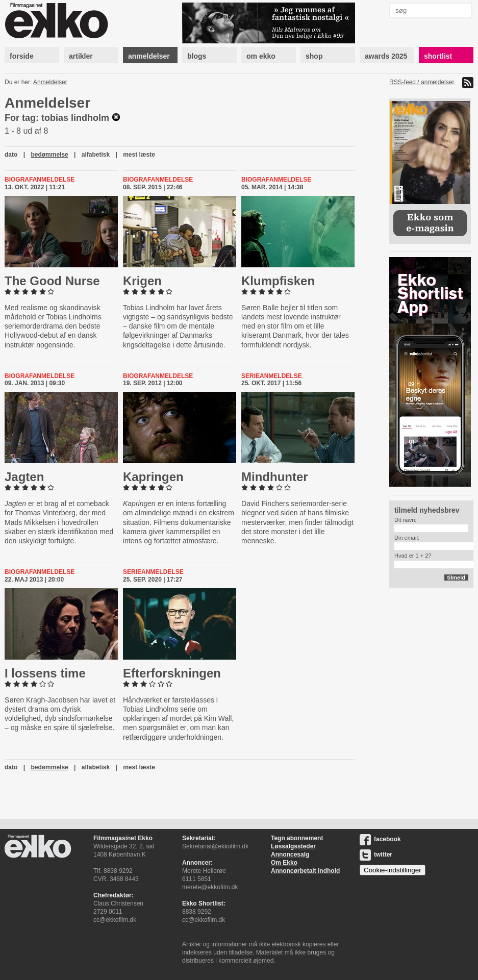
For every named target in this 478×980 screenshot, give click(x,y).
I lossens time (45, 673)
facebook (380, 839)
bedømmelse (49, 155)
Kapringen (153, 477)
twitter (376, 855)
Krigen (142, 281)
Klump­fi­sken (278, 281)
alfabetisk (96, 155)
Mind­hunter (275, 477)
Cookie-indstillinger (393, 870)
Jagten (24, 477)
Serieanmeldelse (272, 376)
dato (11, 155)
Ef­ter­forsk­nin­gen (172, 673)
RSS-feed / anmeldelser (422, 82)
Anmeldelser (50, 82)
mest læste (139, 155)
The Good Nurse (52, 281)
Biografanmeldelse (40, 180)
